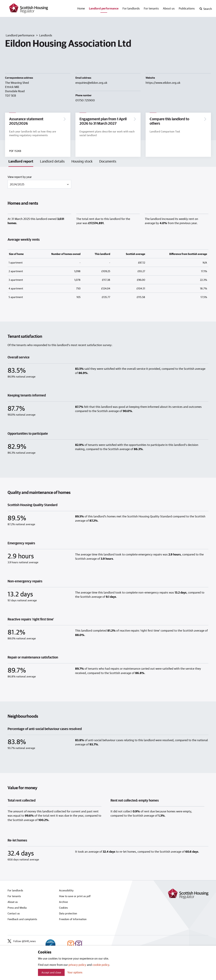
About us (169, 8)
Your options (75, 972)
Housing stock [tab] (82, 162)
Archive (63, 903)
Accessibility (66, 891)
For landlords (131, 8)
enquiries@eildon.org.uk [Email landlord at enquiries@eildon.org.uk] (91, 83)
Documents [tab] (108, 162)
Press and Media (17, 908)
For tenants (151, 8)
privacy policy (77, 965)
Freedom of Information (73, 920)
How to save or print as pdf (75, 897)
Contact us (14, 914)
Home (81, 8)
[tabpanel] (108, 524)
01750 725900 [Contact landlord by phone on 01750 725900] (85, 100)
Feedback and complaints (22, 920)
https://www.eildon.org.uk (163, 83)
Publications (187, 8)
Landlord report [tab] (21, 162)
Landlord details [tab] (52, 162)
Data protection (68, 914)
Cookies (63, 908)
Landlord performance (104, 8)
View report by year (20, 177)
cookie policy (101, 965)
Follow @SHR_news (22, 942)
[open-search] (206, 9)
